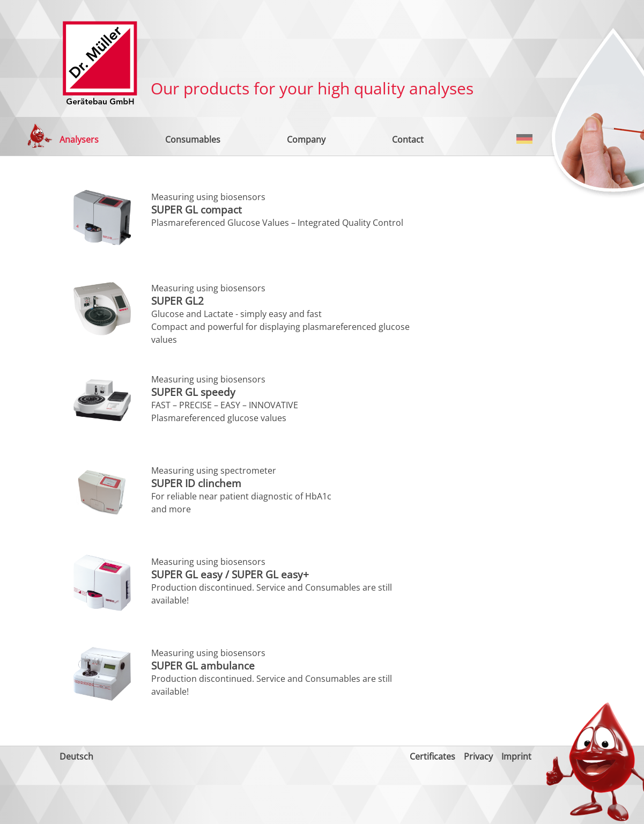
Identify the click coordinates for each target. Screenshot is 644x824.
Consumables (193, 139)
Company (306, 139)
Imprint (516, 756)
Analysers (79, 139)
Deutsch (524, 139)
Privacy (478, 756)
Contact (408, 139)
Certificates (432, 756)
